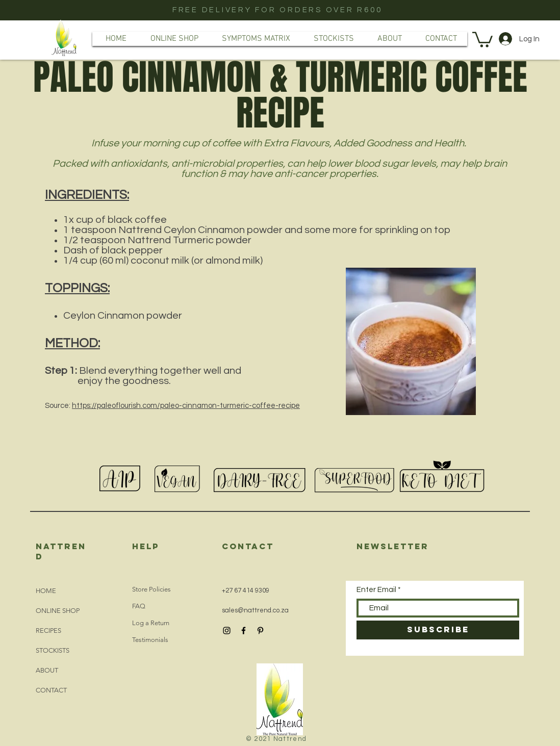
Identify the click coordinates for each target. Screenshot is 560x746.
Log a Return (151, 623)
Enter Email (376, 590)
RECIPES (48, 631)
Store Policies (151, 589)
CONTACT (51, 690)
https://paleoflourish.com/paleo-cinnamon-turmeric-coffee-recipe (186, 406)
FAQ (139, 606)
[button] (482, 39)
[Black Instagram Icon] (227, 631)
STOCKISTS (53, 650)
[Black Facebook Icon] (244, 631)
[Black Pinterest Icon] (260, 631)
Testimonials (150, 640)
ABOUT (47, 670)
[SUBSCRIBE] (438, 630)
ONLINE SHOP (58, 611)
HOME (46, 591)
